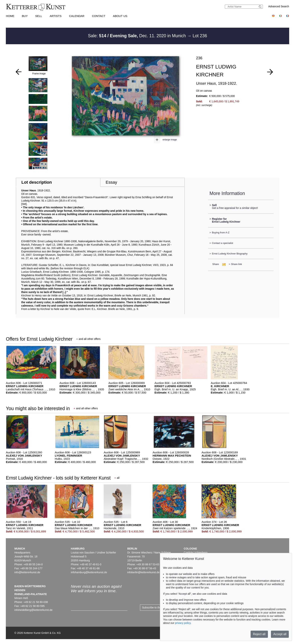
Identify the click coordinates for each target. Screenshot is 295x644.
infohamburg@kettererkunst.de (89, 572)
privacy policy (183, 623)
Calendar (77, 16)
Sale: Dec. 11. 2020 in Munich (138, 36)
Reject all (259, 634)
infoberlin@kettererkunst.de (143, 572)
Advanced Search (279, 6)
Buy (25, 16)
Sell (39, 16)
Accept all (280, 634)
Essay (111, 182)
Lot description (37, 182)
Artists (56, 16)
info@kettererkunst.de (27, 572)
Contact (99, 16)
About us (120, 16)
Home (10, 16)
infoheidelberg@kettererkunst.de (34, 610)
